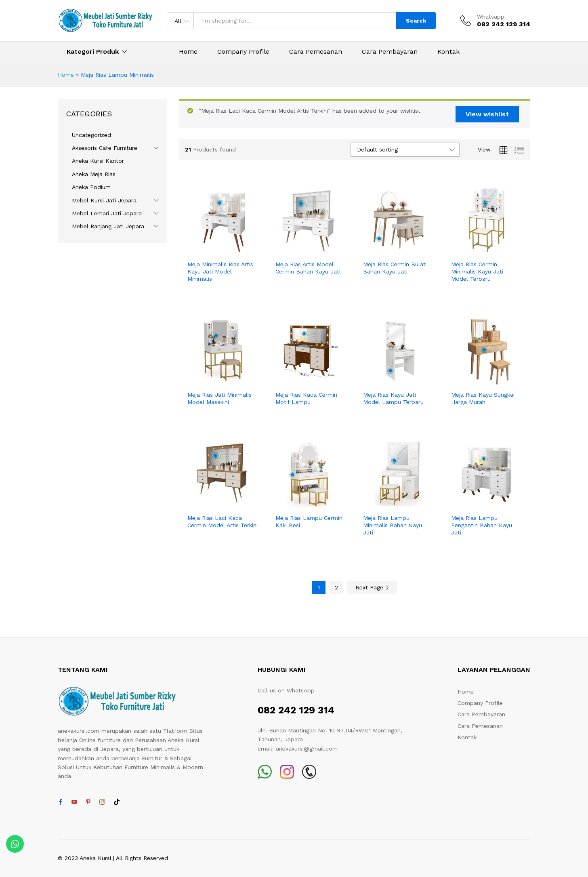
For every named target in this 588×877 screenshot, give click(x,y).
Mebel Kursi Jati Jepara (104, 200)
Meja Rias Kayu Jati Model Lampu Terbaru (393, 398)
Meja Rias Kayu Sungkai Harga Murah (483, 398)
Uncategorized (91, 135)
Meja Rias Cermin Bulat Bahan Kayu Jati (394, 268)
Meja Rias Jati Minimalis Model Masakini (219, 398)
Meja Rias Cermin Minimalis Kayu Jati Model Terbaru (477, 271)
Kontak (448, 52)
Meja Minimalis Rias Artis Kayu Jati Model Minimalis (220, 271)
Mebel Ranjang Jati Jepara (108, 226)
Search (416, 21)
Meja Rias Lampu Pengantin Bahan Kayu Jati (482, 525)
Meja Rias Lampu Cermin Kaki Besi (309, 522)
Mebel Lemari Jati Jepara (107, 213)
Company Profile (243, 52)
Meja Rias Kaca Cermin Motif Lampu (306, 398)
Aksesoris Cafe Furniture (105, 148)
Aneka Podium (91, 187)
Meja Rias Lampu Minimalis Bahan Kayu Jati (393, 525)
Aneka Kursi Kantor (98, 161)
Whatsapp (491, 17)
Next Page (372, 587)
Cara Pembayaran (390, 52)
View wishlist (487, 114)
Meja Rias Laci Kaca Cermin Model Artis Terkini (223, 522)
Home (188, 52)
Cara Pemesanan (316, 52)
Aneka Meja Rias (94, 174)
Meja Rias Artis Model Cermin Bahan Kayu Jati (308, 268)
